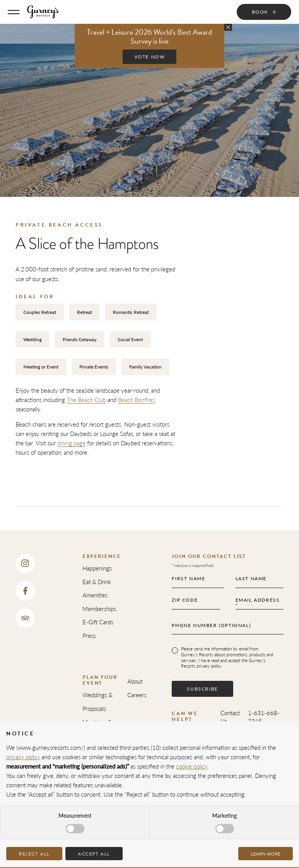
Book (260, 12)
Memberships (99, 608)
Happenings (97, 568)
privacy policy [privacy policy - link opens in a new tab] (23, 757)
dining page (71, 443)
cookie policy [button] (192, 766)
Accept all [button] (94, 854)
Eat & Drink (97, 582)
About (135, 681)
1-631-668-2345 (264, 717)
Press (89, 635)
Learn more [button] (266, 854)
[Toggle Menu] (14, 12)
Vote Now (150, 57)
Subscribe (202, 689)
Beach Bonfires (136, 399)
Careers (137, 695)
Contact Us (230, 717)
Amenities (95, 595)
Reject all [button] (34, 854)
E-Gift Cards (98, 622)
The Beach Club (86, 399)
